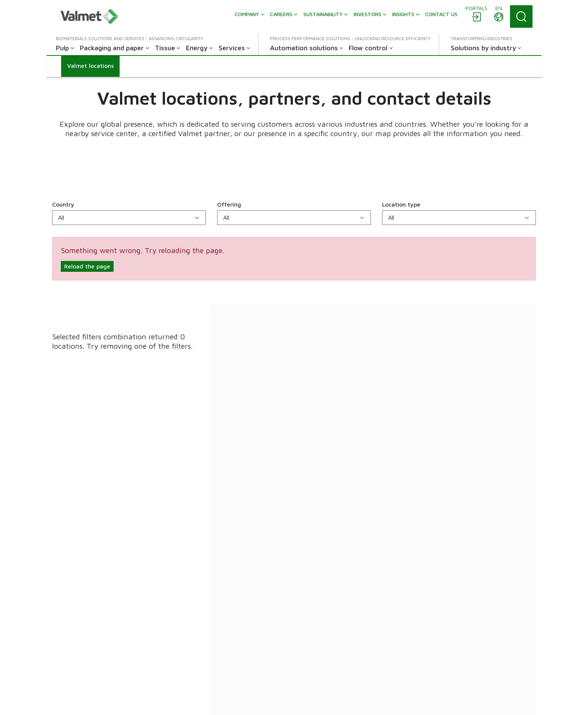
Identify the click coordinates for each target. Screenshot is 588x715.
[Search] (521, 16)
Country (63, 204)
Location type (401, 204)
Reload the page (87, 266)
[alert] (294, 259)
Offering (229, 204)
